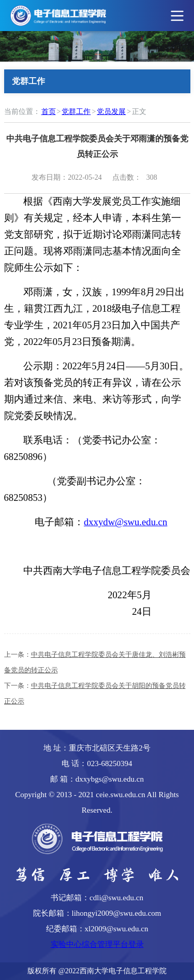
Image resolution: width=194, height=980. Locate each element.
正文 (139, 112)
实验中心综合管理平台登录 (97, 944)
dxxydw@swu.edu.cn (125, 522)
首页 (49, 112)
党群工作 (76, 112)
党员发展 (111, 112)
